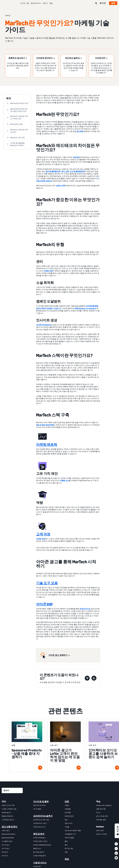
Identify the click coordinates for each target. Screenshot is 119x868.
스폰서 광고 (6, 830)
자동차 (67, 805)
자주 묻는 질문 (101, 820)
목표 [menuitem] (4, 802)
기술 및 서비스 (40, 863)
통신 (66, 845)
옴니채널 (80, 131)
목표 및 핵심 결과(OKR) (45, 425)
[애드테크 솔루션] (73, 58)
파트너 (45, 3)
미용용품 (68, 809)
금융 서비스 (69, 823)
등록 (113, 3)
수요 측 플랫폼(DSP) (77, 171)
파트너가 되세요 (102, 834)
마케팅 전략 (48, 271)
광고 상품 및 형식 (10, 827)
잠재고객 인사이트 (39, 805)
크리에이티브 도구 (39, 827)
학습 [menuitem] (98, 802)
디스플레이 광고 (7, 841)
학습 (51, 3)
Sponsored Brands (8, 838)
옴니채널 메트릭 (39, 852)
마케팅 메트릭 (47, 445)
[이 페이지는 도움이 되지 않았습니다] (87, 679)
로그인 (103, 3)
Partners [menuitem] (100, 827)
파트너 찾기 (100, 830)
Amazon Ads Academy (104, 805)
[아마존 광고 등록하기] (59, 655)
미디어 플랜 (37, 809)
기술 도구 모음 (47, 583)
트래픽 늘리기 (6, 812)
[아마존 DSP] (101, 58)
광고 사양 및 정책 (102, 816)
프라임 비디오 (85, 609)
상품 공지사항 (101, 809)
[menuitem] (12, 806)
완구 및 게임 (69, 848)
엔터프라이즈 (36, 3)
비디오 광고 (6, 845)
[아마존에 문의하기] (46, 58)
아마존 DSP (44, 604)
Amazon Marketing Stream (42, 845)
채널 (67, 859)
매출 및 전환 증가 (8, 816)
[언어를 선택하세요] (12, 790)
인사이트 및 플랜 (41, 802)
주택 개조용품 (69, 838)
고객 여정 (43, 534)
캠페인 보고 (37, 848)
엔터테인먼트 (69, 816)
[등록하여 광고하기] (18, 58)
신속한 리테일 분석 (40, 856)
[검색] (96, 3)
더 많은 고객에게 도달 (9, 809)
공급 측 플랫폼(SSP (53, 171)
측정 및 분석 (39, 834)
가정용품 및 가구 (70, 834)
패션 (66, 820)
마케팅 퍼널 (41, 539)
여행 (66, 852)
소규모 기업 (25, 3)
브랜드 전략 (60, 186)
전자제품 (68, 812)
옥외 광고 (5, 852)
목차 (9, 98)
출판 (66, 841)
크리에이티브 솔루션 (43, 816)
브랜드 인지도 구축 (8, 805)
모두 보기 (5, 856)
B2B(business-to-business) (85, 308)
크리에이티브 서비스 (40, 823)
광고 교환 (65, 171)
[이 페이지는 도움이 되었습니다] (94, 679)
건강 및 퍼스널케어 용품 (73, 830)
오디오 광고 (6, 848)
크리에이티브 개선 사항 (41, 820)
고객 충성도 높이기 (8, 820)
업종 (67, 802)
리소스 (98, 812)
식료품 (67, 827)
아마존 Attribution (44, 325)
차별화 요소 (65, 480)
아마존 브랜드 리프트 (40, 841)
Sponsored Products (8, 834)
